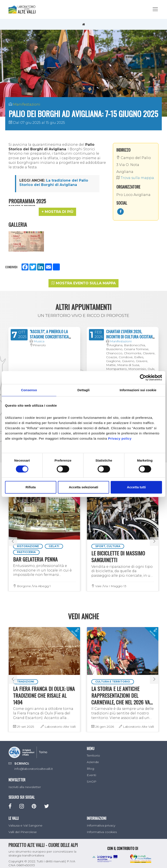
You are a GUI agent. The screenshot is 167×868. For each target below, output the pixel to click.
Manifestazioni (27, 104)
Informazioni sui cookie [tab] (138, 390)
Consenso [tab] (29, 390)
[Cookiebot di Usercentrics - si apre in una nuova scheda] (143, 378)
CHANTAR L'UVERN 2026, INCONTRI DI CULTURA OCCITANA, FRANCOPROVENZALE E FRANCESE (131, 333)
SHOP (92, 778)
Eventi (91, 771)
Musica (39, 337)
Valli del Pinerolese (23, 828)
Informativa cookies (102, 828)
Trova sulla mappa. (135, 178)
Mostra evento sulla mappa (83, 279)
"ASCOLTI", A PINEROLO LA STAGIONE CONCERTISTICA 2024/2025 (49, 333)
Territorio (93, 752)
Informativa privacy (101, 821)
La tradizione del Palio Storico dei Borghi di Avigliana (54, 183)
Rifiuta (31, 487)
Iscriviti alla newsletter (25, 783)
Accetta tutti (136, 487)
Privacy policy (120, 438)
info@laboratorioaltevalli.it (34, 765)
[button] (57, 212)
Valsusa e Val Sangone (25, 821)
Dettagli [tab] (83, 390)
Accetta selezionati (83, 487)
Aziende (93, 758)
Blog (90, 765)
